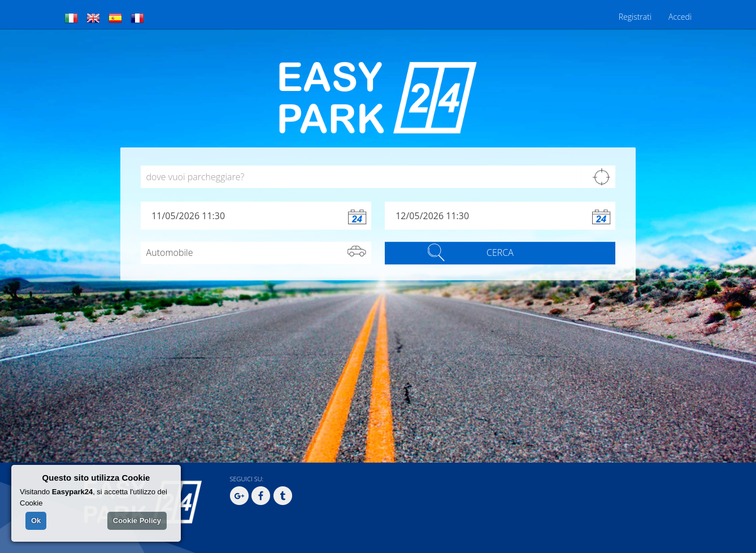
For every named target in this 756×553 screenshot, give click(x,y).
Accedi (680, 17)
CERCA (500, 253)
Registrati (635, 17)
